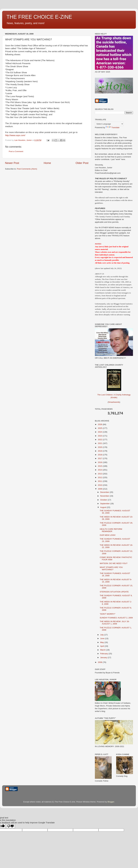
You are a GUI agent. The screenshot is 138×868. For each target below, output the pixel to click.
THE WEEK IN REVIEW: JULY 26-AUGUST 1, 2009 (115, 623)
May (102, 642)
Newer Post (12, 163)
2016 (100, 462)
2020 (100, 447)
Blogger (111, 802)
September (105, 504)
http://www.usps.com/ (15, 135)
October (104, 500)
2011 (100, 481)
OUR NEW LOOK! (108, 535)
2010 (100, 485)
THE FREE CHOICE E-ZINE (39, 17)
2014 (100, 470)
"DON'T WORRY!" (108, 614)
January (104, 657)
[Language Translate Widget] (109, 124)
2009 (100, 489)
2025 (100, 428)
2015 (100, 466)
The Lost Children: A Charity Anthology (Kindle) (114, 394)
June (103, 638)
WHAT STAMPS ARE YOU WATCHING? (111, 568)
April (102, 646)
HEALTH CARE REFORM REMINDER (111, 530)
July (102, 635)
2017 (100, 458)
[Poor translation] (10, 826)
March (103, 650)
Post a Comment (16, 151)
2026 (100, 424)
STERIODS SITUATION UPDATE (114, 592)
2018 (100, 455)
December (105, 492)
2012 (100, 477)
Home (47, 163)
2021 (100, 443)
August (103, 507)
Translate (113, 127)
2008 (100, 662)
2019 (100, 451)
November (105, 496)
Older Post (82, 163)
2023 (100, 436)
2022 (100, 440)
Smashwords (114, 402)
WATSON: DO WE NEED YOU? (114, 563)
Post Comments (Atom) (27, 169)
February (104, 654)
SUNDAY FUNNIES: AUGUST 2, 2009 (116, 618)
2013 (100, 474)
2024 (100, 432)
